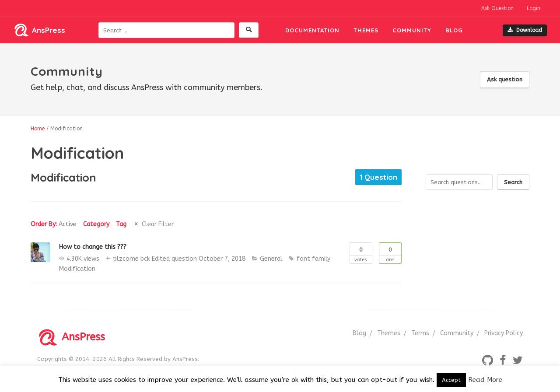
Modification (77, 269)
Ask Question (497, 8)
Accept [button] (451, 380)
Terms (420, 333)
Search (513, 182)
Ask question (505, 79)
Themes (366, 30)
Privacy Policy (504, 333)
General (271, 259)
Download (525, 30)
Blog (454, 30)
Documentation (312, 30)
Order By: (54, 224)
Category (96, 224)
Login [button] (534, 8)
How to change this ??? (93, 247)
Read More (485, 380)
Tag (121, 224)
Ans (390, 253)
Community (412, 30)
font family (313, 259)
